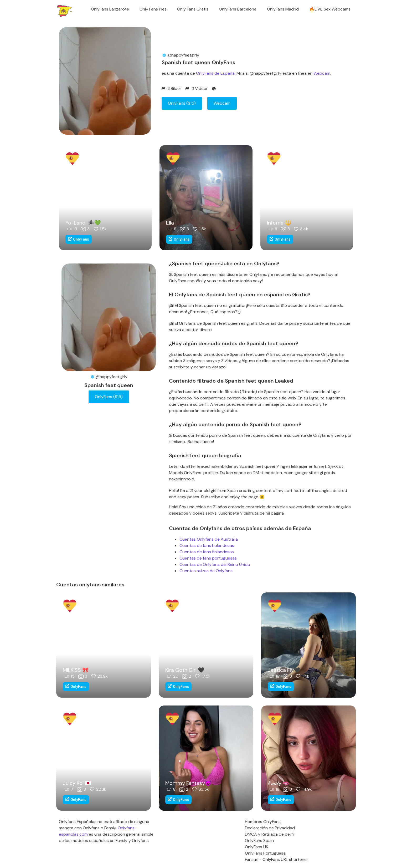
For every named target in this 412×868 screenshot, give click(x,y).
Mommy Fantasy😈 (188, 783)
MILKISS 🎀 (76, 670)
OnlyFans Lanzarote (110, 9)
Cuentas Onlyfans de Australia (209, 539)
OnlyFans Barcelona (238, 9)
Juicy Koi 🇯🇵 (77, 783)
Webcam (322, 73)
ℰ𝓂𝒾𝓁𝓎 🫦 (278, 783)
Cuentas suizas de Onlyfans (206, 571)
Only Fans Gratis (193, 9)
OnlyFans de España (215, 73)
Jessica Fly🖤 (284, 670)
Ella (170, 223)
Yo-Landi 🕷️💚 (83, 223)
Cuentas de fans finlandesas (207, 552)
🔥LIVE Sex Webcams (330, 9)
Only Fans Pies (153, 9)
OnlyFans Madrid (283, 9)
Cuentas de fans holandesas (207, 545)
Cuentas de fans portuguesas (208, 558)
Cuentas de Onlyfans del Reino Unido (215, 564)
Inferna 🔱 (279, 223)
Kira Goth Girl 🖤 (185, 670)
